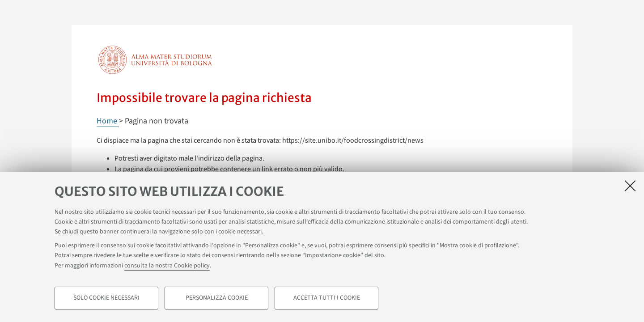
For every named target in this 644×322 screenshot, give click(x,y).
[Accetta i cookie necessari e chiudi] (630, 186)
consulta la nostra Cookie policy (167, 266)
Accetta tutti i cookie (327, 298)
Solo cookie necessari (106, 298)
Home (108, 121)
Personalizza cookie (217, 298)
